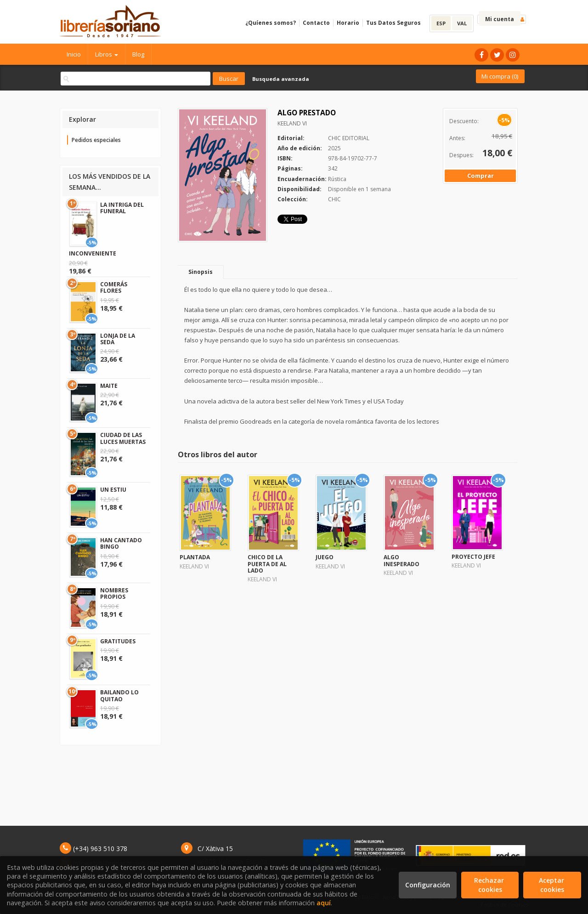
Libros (107, 54)
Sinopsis (201, 272)
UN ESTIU (113, 490)
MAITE (109, 386)
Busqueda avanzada (281, 79)
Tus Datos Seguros (393, 23)
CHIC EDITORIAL (349, 138)
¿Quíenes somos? (271, 23)
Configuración (428, 885)
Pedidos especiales (96, 140)
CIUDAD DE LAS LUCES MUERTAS (123, 438)
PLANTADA (195, 557)
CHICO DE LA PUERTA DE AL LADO (267, 564)
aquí (324, 903)
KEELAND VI (292, 123)
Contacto (316, 23)
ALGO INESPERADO (401, 560)
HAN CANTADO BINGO (121, 543)
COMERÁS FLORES (114, 287)
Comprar (481, 176)
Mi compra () (500, 76)
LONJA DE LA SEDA (118, 339)
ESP (441, 23)
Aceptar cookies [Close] (552, 885)
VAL (462, 23)
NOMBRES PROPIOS (114, 593)
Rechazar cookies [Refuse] (490, 885)
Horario (348, 23)
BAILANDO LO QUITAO (119, 695)
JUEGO (325, 557)
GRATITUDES (118, 641)
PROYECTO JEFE (473, 557)
